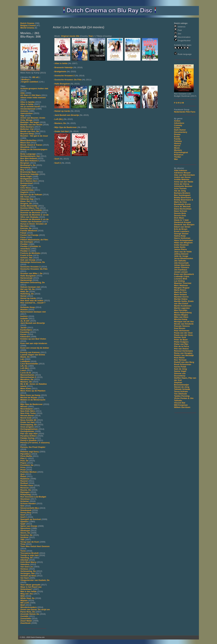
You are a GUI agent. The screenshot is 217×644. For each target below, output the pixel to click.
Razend (24, 481)
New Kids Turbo (28, 413)
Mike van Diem (181, 317)
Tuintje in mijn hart (29, 555)
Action (177, 121)
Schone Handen (28, 503)
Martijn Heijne (181, 299)
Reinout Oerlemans (183, 351)
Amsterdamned (28, 109)
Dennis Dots (180, 216)
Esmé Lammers (182, 231)
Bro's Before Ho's (29, 181)
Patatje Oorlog (27, 438)
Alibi (23, 93)
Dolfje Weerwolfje (29, 206)
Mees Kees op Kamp (30, 395)
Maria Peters (180, 290)
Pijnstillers (26, 454)
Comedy (178, 125)
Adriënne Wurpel (182, 173)
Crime (177, 128)
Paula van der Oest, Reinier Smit (184, 336)
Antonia (24, 111)
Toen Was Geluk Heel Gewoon (35, 546)
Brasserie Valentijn (30, 174)
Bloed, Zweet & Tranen (31, 145)
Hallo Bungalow (28, 276)
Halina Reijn (180, 236)
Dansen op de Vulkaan (31, 194)
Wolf (23, 605)
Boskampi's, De (28, 165)
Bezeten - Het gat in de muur (34, 136)
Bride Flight (26, 176)
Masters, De (26, 382)
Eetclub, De (26, 228)
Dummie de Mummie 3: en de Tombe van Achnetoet (34, 220)
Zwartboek (25, 623)
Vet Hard (24, 578)
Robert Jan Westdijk (184, 355)
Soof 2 (24, 517)
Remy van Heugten (183, 353)
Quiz (23, 474)
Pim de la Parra (181, 346)
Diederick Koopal (182, 222)
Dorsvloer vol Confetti (31, 210)
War (176, 159)
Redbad (24, 483)
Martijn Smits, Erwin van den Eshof (184, 302)
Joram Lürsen (181, 272)
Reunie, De (26, 490)
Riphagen (25, 492)
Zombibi (24, 616)
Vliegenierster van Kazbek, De (35, 580)
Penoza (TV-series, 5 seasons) (35, 443)
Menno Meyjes (181, 315)
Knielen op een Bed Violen (33, 339)
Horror (177, 146)
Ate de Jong (180, 191)
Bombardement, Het (30, 156)
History (178, 143)
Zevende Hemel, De (30, 614)
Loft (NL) (25, 368)
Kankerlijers (26, 330)
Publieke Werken (29, 472)
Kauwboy (25, 332)
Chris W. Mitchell (182, 207)
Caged (24, 185)
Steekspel (25, 531)
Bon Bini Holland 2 (29, 161)
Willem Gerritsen (182, 407)
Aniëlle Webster (182, 179)
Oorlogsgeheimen (29, 429)
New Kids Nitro (28, 411)
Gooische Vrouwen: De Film (34, 269)
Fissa (23, 237)
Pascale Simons (182, 326)
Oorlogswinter (27, 431)
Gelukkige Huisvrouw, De (33, 262)
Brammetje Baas (28, 172)
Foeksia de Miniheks (30, 253)
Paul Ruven (180, 328)
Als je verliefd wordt (30, 107)
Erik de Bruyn (181, 229)
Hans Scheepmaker (183, 240)
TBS (22, 540)
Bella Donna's (27, 127)
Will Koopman (181, 405)
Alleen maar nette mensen (33, 98)
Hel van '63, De (28, 289)
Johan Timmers (182, 267)
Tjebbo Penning (182, 396)
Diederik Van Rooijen (184, 225)
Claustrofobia (27, 190)
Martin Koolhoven (183, 306)
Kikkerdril (25, 337)
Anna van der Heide (184, 182)
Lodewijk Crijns (182, 276)
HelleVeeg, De (27, 294)
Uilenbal (24, 560)
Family (177, 139)
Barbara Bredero (182, 193)
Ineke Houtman (181, 245)
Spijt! (23, 524)
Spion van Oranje (29, 526)
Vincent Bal (180, 403)
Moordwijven (27, 409)
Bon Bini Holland (29, 158)
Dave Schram (181, 211)
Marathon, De (27, 379)
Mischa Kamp (181, 319)
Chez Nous (26, 188)
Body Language (28, 154)
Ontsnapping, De (29, 425)
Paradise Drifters (29, 436)
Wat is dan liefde (28, 591)
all (37, 77)
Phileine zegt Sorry (30, 452)
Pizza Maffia (26, 456)
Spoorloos (25, 528)
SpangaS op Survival (31, 519)
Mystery (178, 150)
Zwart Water (26, 621)
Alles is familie (27, 102)
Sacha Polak (180, 367)
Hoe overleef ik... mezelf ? (33, 303)
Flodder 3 (25, 251)
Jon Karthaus (181, 270)
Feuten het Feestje (29, 235)
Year (91, 36)
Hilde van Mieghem (183, 243)
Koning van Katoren (30, 352)
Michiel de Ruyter (29, 397)
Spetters (24, 522)
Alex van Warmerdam (184, 175)
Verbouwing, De (28, 571)
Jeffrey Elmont (181, 254)
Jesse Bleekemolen (183, 258)
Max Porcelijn (181, 310)
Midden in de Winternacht (33, 400)
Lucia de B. (26, 373)
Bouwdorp (25, 167)
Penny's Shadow (28, 440)
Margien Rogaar (182, 288)
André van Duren (182, 177)
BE (34, 77)
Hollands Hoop (28, 307)
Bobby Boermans (183, 198)
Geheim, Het (26, 258)
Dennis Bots (180, 213)
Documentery (181, 132)
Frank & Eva (26, 255)
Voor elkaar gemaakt (30, 585)
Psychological (181, 152)
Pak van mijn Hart (29, 434)
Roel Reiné (179, 358)
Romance (179, 155)
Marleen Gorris (181, 297)
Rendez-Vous (27, 485)
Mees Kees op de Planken (33, 391)
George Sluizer (181, 234)
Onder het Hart (28, 422)
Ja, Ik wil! (25, 321)
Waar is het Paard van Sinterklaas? (31, 588)
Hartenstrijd (26, 280)
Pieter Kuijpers (181, 342)
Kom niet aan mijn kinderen (34, 343)
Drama (177, 134)
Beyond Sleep (27, 134)
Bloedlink (25, 147)
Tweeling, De (27, 558)
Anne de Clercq (182, 184)
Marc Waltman (181, 285)
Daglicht (24, 192)
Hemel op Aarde (28, 298)
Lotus (23, 370)
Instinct (24, 316)
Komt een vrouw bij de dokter (35, 348)
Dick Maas (179, 218)
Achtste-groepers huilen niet (34, 88)
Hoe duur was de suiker (32, 300)
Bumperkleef (27, 183)
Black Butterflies (28, 140)
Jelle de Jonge (181, 256)
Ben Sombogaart (182, 195)
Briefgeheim (26, 179)
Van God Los (27, 567)
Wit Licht (25, 603)
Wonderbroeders (29, 607)
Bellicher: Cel (27, 129)
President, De (27, 465)
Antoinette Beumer (183, 186)
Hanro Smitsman (182, 238)
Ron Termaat (180, 360)
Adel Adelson (181, 170)
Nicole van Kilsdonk (184, 324)
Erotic (177, 137)
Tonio (23, 551)
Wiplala (24, 600)
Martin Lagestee (182, 308)
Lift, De (24, 366)
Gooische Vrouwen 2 (30, 267)
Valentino (25, 564)
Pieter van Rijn (181, 344)
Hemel (23, 296)
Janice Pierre (180, 249)
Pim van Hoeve (181, 349)
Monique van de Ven (184, 322)
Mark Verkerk (180, 294)
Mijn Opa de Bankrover (31, 404)
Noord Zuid (26, 418)
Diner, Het (25, 201)
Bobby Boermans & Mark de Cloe (184, 201)
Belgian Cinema (28, 25)
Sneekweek (26, 510)
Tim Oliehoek (180, 394)
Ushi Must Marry (28, 562)
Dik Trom (25, 197)
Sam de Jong (180, 369)
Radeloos (25, 479)
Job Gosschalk (181, 263)
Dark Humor (180, 130)
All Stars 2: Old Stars (31, 95)
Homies (24, 310)
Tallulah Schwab (182, 389)
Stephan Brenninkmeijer (182, 384)
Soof (23, 515)
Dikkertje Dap (27, 199)
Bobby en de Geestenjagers (34, 149)
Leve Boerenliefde (29, 364)
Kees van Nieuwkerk (184, 274)
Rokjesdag (26, 494)
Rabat (23, 476)
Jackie (24, 328)
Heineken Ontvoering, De (33, 282)
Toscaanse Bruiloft (29, 553)
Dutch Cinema (27, 23)
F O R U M (179, 103)
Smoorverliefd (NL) (30, 508)
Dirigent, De (26, 204)
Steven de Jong (182, 387)
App (22, 116)
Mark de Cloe (180, 292)
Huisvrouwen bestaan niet (33, 312)
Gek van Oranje (28, 260)
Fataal (23, 233)
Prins (23, 467)
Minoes (24, 407)
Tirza (23, 544)
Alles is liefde (27, 104)
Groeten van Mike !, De (31, 273)
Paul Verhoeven (182, 331)
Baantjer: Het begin (30, 122)
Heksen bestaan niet (30, 287)
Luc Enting (179, 281)
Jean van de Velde (183, 252)
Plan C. (24, 458)
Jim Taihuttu (180, 261)
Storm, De (25, 533)
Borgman (25, 163)
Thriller (178, 157)
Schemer (25, 501)
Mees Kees (26, 388)
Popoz (23, 463)
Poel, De (24, 461)
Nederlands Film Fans (185, 112)
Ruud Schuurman (183, 364)
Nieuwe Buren (27, 416)
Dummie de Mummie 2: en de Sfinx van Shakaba (34, 216)
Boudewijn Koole (182, 204)
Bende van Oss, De (30, 131)
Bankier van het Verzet (31, 125)
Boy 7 (23, 170)
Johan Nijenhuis (182, 265)
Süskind (24, 537)
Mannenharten (27, 375)
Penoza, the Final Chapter (33, 447)
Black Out (25, 143)
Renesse (25, 488)
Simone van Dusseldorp (180, 375)
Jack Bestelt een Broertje (33, 323)
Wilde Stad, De (27, 598)
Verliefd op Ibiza (28, 576)
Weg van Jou (27, 594)
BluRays (25, 79)
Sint (22, 506)
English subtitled (30, 82)
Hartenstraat (26, 278)
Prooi (23, 470)
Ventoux (24, 569)
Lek (22, 359)
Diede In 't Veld (181, 220)
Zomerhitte (26, 619)
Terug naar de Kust (30, 542)
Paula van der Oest (183, 333)
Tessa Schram (181, 391)
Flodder (24, 244)
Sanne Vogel (180, 371)
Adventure (179, 123)
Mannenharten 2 (28, 377)
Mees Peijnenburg (183, 313)
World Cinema (27, 28)
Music (177, 148)
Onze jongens (27, 427)
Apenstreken (27, 113)
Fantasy (178, 141)
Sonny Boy (26, 513)
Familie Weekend (29, 231)
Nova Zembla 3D (28, 420)
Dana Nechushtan (183, 209)
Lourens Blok (181, 279)
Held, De (24, 291)
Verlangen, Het (27, 573)
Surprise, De (26, 535)
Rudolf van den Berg (184, 362)
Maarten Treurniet (183, 283)
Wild (23, 596)
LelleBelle (25, 361)
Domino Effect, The (30, 208)
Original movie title (70, 36)
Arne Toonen (180, 188)
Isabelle (24, 319)
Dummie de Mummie (30, 213)
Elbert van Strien (182, 227)
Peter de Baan (181, 340)
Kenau (24, 334)
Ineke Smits (180, 247)
